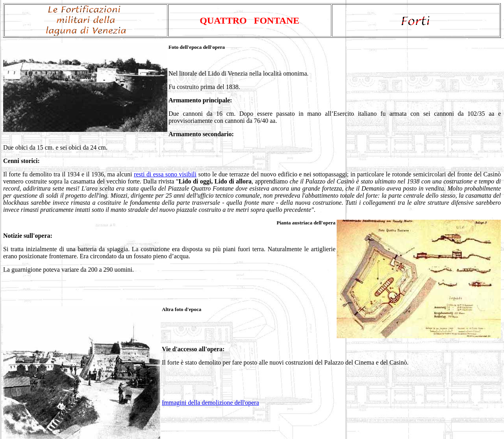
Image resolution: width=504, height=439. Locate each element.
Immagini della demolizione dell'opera (210, 403)
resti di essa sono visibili (165, 174)
